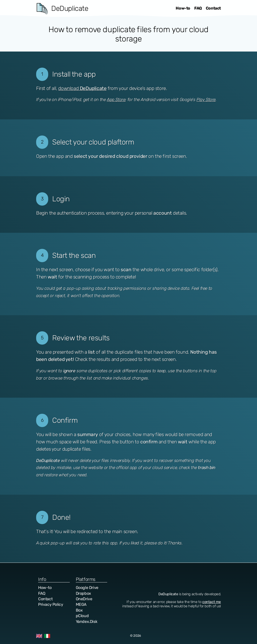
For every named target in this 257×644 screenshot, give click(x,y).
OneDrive (84, 599)
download (82, 88)
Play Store (206, 100)
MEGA (81, 604)
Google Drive (87, 588)
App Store (116, 100)
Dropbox (83, 593)
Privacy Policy (51, 604)
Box (79, 610)
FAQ (198, 8)
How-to (183, 8)
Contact (213, 8)
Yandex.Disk (87, 622)
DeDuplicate (70, 8)
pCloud (82, 616)
